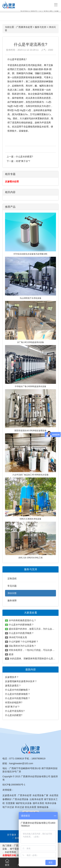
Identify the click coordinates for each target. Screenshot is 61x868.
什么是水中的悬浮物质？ (21, 633)
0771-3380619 (17, 759)
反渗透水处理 (12, 181)
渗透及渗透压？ (13, 686)
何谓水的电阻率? (14, 702)
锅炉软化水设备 (24, 803)
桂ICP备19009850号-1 (14, 785)
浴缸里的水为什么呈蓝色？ (22, 646)
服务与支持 (41, 27)
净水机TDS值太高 (18, 637)
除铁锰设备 (43, 807)
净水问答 (12, 593)
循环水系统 (38, 803)
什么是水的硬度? (24, 157)
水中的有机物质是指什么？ (22, 620)
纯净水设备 (51, 803)
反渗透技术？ (12, 677)
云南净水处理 (36, 799)
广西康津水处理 (24, 27)
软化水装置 (31, 807)
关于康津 (12, 835)
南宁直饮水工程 (18, 849)
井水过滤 (19, 807)
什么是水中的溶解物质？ (18, 690)
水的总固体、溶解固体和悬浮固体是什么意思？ (34, 658)
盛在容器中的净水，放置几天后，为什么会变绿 (33, 629)
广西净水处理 (25, 795)
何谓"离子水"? (23, 161)
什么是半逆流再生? (15, 711)
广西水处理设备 (20, 799)
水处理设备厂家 (40, 795)
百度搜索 (10, 803)
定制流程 (12, 579)
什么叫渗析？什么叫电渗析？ (24, 642)
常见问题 (12, 586)
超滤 (11, 654)
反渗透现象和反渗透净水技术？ (21, 681)
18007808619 (38, 759)
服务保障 (12, 600)
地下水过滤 (8, 807)
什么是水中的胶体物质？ (21, 625)
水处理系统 (10, 852)
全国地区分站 (9, 855)
